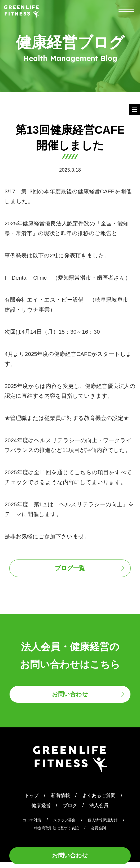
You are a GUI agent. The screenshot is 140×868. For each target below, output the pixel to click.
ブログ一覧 (70, 570)
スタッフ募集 (63, 826)
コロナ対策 (26, 826)
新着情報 (59, 801)
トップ (27, 801)
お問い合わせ (70, 854)
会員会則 (103, 834)
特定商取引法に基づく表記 (55, 834)
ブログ (70, 811)
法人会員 (102, 811)
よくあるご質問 (102, 801)
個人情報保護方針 (107, 826)
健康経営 (38, 811)
